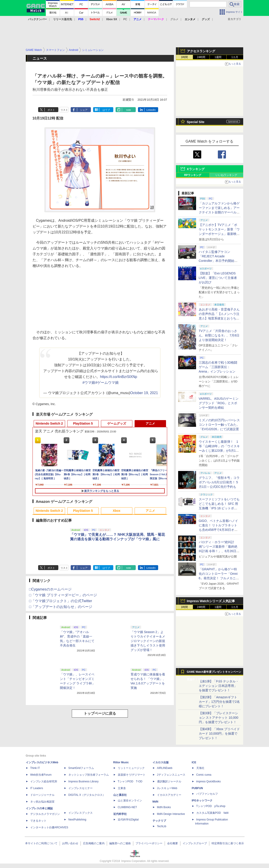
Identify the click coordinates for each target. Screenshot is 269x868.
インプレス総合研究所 (44, 781)
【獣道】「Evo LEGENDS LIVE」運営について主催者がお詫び (218, 278)
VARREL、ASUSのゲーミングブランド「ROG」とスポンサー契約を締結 (219, 403)
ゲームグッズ (117, 423)
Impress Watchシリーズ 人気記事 (211, 601)
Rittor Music (121, 762)
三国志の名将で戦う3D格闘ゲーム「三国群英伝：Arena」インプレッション (218, 367)
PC (125, 19)
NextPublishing (77, 820)
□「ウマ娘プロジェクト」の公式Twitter (61, 601)
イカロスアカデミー (169, 795)
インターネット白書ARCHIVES (49, 827)
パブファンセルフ (207, 794)
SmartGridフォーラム (81, 768)
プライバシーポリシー (149, 843)
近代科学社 (120, 814)
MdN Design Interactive (171, 814)
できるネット (38, 821)
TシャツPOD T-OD (130, 781)
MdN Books (164, 807)
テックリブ (159, 821)
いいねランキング (226, 175)
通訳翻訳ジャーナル (169, 781)
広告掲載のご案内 (94, 843)
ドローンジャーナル (42, 795)
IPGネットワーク (202, 801)
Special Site (196, 122)
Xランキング (196, 169)
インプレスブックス (81, 813)
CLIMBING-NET (127, 807)
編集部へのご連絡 (120, 843)
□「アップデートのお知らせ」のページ (61, 607)
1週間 (218, 57)
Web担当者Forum (41, 775)
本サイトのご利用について (41, 843)
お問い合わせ (70, 843)
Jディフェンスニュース (171, 775)
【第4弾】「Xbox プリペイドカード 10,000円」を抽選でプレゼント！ (219, 733)
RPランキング (193, 175)
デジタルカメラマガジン (45, 814)
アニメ (150, 423)
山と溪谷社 (120, 795)
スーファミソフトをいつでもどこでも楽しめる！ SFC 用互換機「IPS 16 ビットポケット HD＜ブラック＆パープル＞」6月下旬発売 (219, 508)
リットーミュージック (131, 768)
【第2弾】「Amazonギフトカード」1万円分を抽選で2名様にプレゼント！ (219, 702)
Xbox (116, 511)
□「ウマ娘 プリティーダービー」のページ (63, 595)
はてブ (106, 110)
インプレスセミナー (81, 788)
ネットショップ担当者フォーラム (89, 775)
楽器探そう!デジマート (132, 775)
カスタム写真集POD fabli (212, 813)
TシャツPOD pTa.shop (211, 806)
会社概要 (173, 843)
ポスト (51, 110)
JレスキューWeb (167, 788)
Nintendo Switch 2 (49, 423)
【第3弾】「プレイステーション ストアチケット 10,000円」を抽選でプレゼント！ (219, 718)
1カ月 (235, 57)
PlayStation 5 (83, 423)
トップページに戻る (100, 713)
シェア (84, 110)
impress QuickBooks (209, 781)
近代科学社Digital (128, 820)
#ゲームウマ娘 (107, 383)
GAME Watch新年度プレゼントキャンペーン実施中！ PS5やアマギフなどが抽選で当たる (214, 673)
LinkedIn (151, 110)
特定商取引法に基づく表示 (228, 843)
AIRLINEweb (165, 768)
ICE (194, 762)
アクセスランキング (201, 51)
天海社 (200, 768)
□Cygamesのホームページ (50, 589)
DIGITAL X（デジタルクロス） (87, 795)
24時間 (201, 57)
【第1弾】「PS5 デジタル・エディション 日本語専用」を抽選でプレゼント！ (219, 686)
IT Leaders (37, 788)
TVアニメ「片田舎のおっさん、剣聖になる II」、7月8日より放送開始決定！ (219, 335)
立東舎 (122, 788)
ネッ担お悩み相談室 (42, 802)
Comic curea (204, 775)
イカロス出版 (161, 762)
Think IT (35, 768)
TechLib (162, 826)
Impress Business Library (84, 781)
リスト (64, 110)
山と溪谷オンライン (130, 801)
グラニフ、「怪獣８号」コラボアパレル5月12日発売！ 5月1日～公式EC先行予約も (219, 482)
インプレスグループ (195, 843)
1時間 (184, 57)
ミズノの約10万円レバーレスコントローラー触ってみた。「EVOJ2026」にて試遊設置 (219, 425)
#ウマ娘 (89, 383)
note (128, 110)
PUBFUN (197, 788)
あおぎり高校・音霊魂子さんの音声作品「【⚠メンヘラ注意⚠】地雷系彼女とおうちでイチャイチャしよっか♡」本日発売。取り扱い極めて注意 (219, 318)
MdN (155, 802)
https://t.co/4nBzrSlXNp (119, 377)
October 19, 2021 (144, 393)
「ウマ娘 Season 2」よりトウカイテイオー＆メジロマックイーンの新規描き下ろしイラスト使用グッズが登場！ (148, 641)
